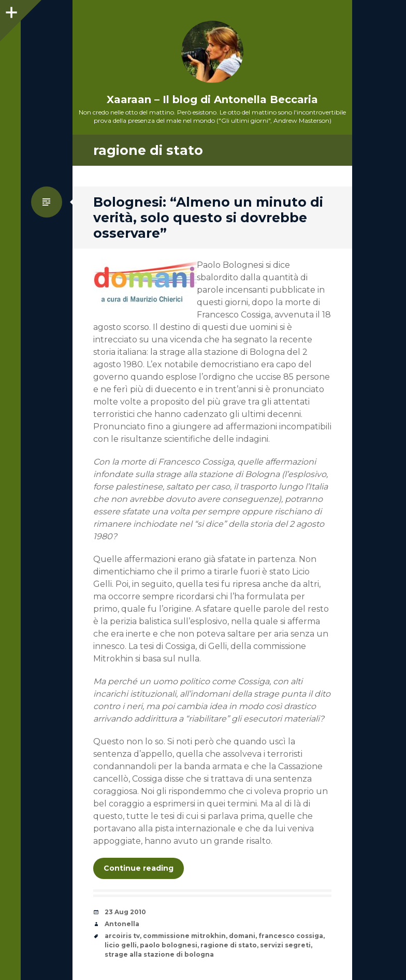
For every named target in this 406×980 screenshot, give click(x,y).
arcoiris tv (122, 936)
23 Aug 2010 (125, 912)
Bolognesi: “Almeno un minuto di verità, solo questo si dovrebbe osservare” (208, 218)
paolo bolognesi (169, 945)
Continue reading (139, 868)
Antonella (122, 924)
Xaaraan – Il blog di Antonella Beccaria (212, 99)
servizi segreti (285, 945)
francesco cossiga (291, 936)
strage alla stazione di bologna (159, 954)
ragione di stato (229, 945)
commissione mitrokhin (184, 936)
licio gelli (121, 945)
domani (242, 936)
